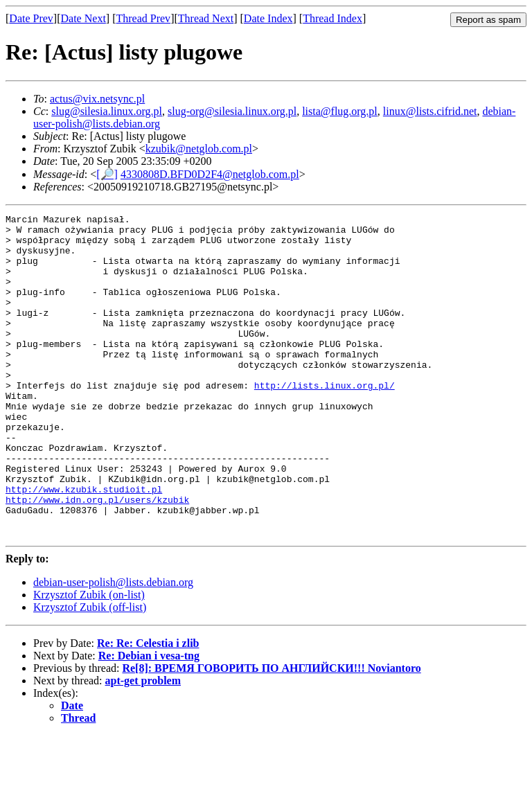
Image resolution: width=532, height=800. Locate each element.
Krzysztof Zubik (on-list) (89, 659)
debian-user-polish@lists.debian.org (113, 647)
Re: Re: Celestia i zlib (148, 708)
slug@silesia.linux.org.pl (107, 111)
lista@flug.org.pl (340, 111)
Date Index (268, 18)
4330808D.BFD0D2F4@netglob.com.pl (210, 174)
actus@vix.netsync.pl (97, 99)
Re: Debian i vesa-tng (149, 720)
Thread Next (206, 18)
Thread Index (332, 18)
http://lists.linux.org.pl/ (325, 420)
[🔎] (107, 174)
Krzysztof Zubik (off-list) (90, 672)
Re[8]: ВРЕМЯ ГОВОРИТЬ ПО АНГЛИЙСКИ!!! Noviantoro (271, 732)
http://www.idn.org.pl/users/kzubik (97, 558)
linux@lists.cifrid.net (430, 111)
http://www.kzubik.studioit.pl (84, 545)
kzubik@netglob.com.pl (199, 149)
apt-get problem (143, 745)
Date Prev (31, 18)
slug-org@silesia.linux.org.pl (232, 111)
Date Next (83, 18)
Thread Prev (143, 18)
